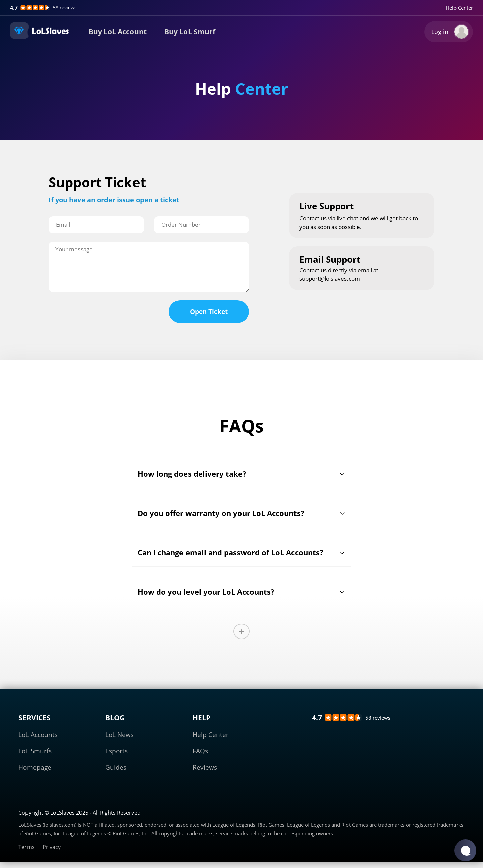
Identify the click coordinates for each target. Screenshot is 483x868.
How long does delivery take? (192, 474)
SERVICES (35, 718)
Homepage (35, 767)
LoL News (120, 735)
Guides (116, 767)
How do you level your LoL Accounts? (206, 592)
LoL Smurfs (35, 751)
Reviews (205, 767)
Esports (117, 751)
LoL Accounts (38, 735)
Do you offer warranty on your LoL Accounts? (221, 513)
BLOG (115, 718)
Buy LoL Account (118, 32)
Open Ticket (209, 312)
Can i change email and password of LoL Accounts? (230, 552)
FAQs (200, 751)
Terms (26, 847)
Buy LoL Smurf (190, 32)
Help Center (459, 8)
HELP (201, 718)
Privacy (52, 847)
